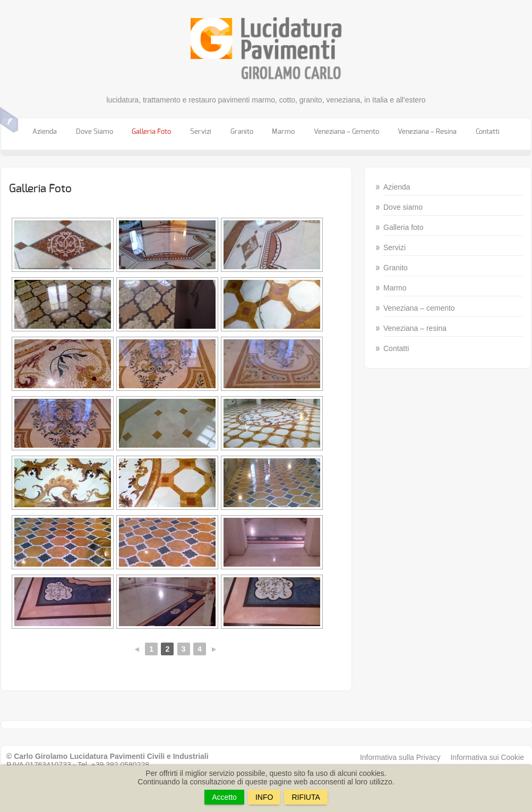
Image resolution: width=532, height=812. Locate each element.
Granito (242, 132)
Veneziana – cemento (346, 132)
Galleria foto (151, 132)
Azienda (45, 132)
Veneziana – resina (427, 132)
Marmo (283, 132)
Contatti (488, 132)
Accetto (224, 797)
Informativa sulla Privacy (400, 757)
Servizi (201, 132)
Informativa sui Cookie (487, 757)
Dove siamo (95, 132)
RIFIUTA (306, 797)
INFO (264, 797)
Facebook (9, 120)
